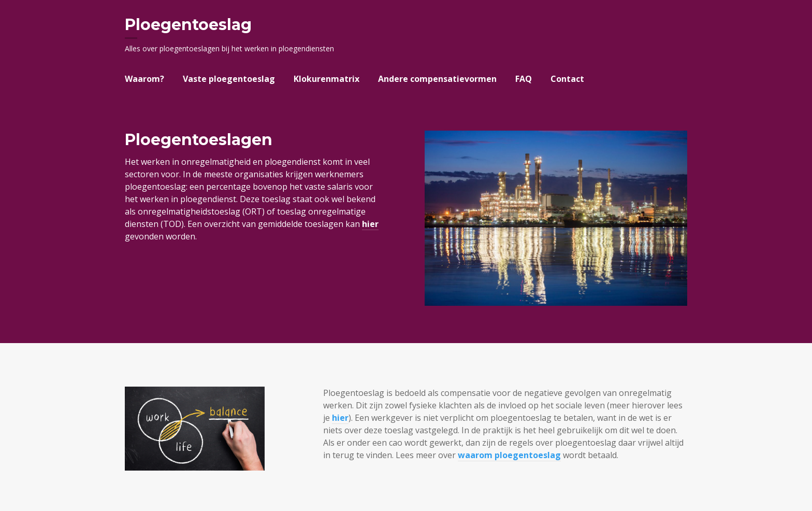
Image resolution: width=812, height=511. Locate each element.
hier (370, 224)
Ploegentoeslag (188, 25)
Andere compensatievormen (437, 79)
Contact (567, 79)
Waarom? (144, 79)
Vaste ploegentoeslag (229, 79)
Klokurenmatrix (327, 79)
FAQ (524, 79)
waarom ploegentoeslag (509, 455)
